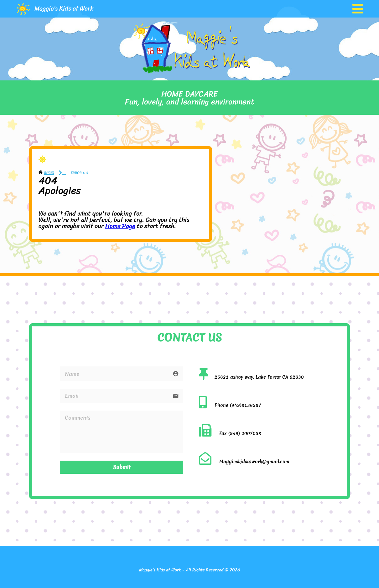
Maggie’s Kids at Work (64, 9)
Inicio (49, 173)
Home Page (120, 226)
